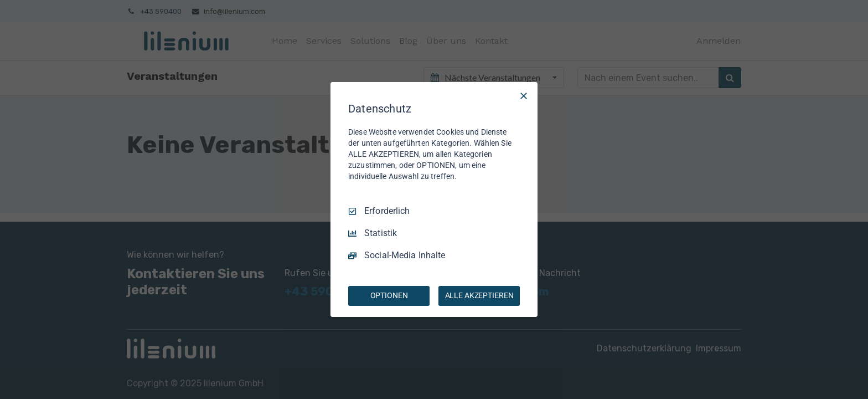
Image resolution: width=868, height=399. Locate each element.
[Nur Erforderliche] (524, 96)
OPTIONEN (389, 295)
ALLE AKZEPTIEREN (479, 295)
